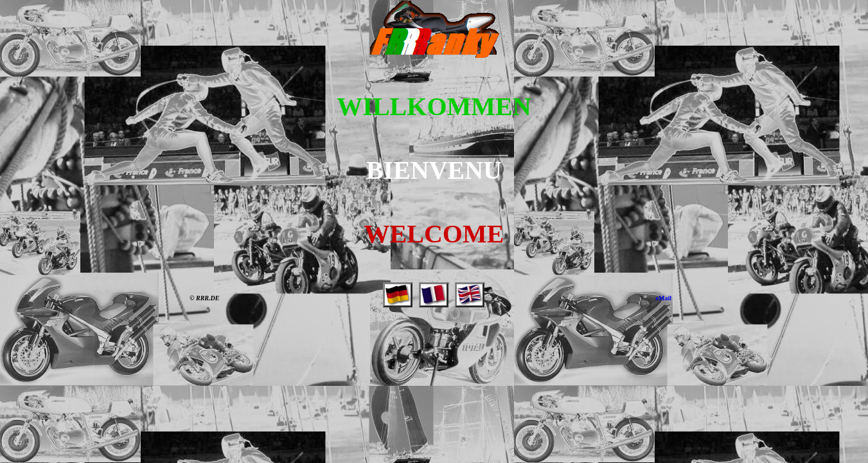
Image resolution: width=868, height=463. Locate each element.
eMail (664, 298)
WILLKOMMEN (434, 106)
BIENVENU (434, 170)
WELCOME (434, 234)
